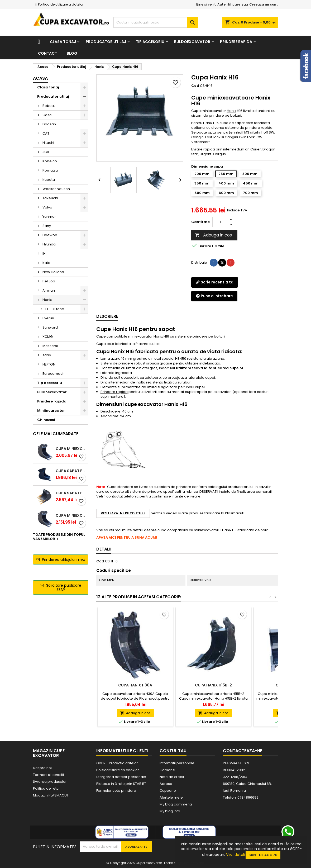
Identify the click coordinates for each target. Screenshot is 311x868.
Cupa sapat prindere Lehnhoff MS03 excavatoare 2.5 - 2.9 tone (71, 471)
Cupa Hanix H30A (135, 685)
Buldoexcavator (192, 42)
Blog (72, 53)
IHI (44, 253)
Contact (47, 53)
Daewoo (50, 235)
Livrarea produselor (50, 782)
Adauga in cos (214, 235)
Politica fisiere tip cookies (118, 770)
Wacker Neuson (56, 189)
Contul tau (173, 751)
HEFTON (49, 364)
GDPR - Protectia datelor (117, 763)
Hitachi (48, 143)
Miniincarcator (51, 411)
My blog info (170, 811)
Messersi (50, 346)
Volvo (47, 207)
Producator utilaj (106, 42)
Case (47, 115)
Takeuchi (50, 198)
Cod (195, 86)
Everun (48, 318)
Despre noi (42, 768)
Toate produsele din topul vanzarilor (59, 537)
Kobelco (50, 161)
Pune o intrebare (214, 296)
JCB (46, 152)
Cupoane (168, 791)
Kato (46, 263)
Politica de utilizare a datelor (61, 4)
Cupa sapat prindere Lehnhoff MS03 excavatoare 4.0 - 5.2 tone (71, 493)
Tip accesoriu (150, 42)
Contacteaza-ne (243, 751)
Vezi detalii (236, 855)
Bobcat (49, 106)
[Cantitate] (220, 222)
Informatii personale (177, 763)
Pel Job (49, 281)
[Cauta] (156, 22)
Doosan (49, 124)
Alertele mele (171, 797)
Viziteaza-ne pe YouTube (123, 513)
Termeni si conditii (48, 775)
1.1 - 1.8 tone (55, 309)
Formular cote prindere (116, 791)
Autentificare (229, 4)
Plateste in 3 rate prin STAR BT (121, 784)
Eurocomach (54, 374)
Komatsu (50, 170)
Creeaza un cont (264, 4)
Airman (49, 290)
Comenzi (167, 770)
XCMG (48, 337)
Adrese (166, 784)
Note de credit (172, 777)
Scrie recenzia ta (215, 282)
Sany (47, 226)
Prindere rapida (236, 42)
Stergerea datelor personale (121, 777)
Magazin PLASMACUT (51, 795)
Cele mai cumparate (56, 434)
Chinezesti (47, 420)
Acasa (40, 78)
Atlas (47, 355)
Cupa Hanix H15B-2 (213, 685)
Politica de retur (46, 788)
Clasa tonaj (63, 42)
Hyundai (49, 244)
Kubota (49, 180)
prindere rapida (259, 128)
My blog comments (176, 804)
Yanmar (49, 217)
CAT (46, 133)
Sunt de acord (263, 855)
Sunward (50, 327)
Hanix (47, 300)
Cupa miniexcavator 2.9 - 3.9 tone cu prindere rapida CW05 (71, 515)
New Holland (53, 272)
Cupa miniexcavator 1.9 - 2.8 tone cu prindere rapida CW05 (71, 449)
